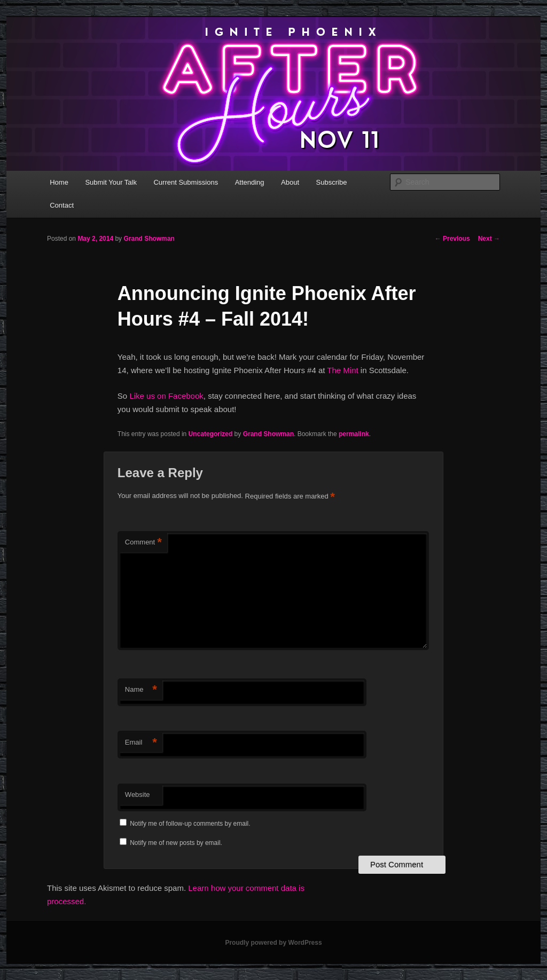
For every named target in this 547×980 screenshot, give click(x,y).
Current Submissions (186, 182)
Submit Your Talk (111, 182)
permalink (354, 434)
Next (489, 239)
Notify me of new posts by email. (176, 843)
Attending (250, 182)
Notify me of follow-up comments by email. (190, 824)
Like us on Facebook (166, 396)
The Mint (342, 370)
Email (141, 743)
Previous (452, 239)
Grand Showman (149, 239)
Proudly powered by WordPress (273, 943)
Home (59, 182)
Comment (143, 543)
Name (141, 690)
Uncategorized (211, 434)
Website (138, 795)
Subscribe (332, 182)
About (290, 182)
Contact (62, 205)
